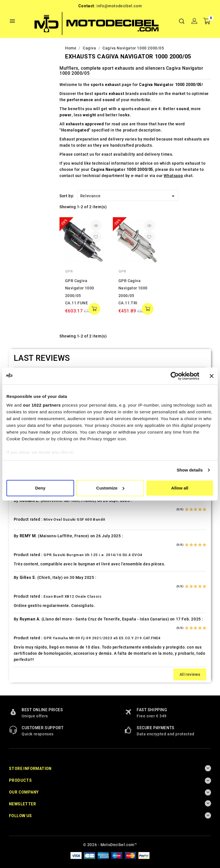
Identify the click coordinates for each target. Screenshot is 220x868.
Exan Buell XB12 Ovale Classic (73, 596)
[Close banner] (212, 376)
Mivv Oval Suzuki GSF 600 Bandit (74, 519)
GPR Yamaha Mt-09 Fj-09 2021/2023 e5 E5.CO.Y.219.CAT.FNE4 (102, 638)
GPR (69, 271)
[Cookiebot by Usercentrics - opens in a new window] (175, 376)
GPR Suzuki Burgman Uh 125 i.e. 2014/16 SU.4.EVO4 (93, 555)
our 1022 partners (42, 405)
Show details (190, 470)
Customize (110, 488)
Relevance (128, 196)
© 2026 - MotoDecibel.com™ (110, 845)
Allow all (180, 488)
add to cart (94, 309)
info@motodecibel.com (119, 6)
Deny (40, 488)
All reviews (190, 674)
